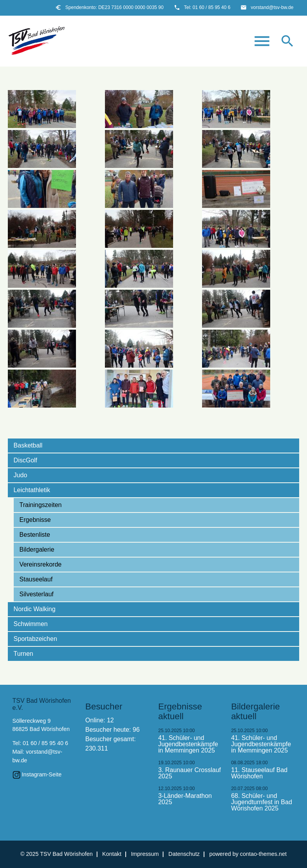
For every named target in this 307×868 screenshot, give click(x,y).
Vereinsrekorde (41, 564)
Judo (21, 475)
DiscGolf (25, 460)
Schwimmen (31, 624)
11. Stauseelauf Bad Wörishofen (259, 773)
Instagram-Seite (42, 774)
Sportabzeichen (35, 639)
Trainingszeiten (41, 505)
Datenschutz (184, 854)
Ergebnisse (35, 520)
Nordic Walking (35, 609)
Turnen (23, 654)
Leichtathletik (32, 490)
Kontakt (112, 854)
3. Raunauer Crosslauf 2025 (190, 773)
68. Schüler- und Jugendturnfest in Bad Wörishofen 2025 (262, 802)
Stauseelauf (36, 579)
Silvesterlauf (37, 594)
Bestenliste (35, 535)
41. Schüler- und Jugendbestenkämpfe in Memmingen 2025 (188, 744)
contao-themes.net (263, 854)
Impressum (145, 854)
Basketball (28, 445)
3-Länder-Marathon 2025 (185, 799)
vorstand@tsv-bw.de (272, 7)
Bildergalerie (37, 549)
